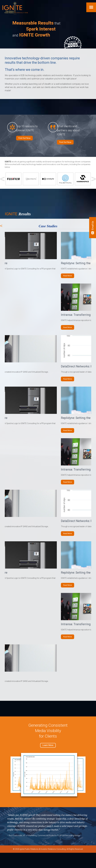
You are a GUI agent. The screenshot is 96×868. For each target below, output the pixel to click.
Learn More (48, 760)
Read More (68, 278)
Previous (2, 182)
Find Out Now (24, 141)
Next (94, 182)
